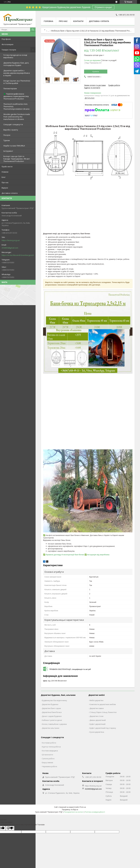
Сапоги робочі (48, 759)
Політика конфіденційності (95, 812)
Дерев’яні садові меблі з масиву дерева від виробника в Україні (17, 73)
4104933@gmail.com (10, 248)
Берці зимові (48, 762)
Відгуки (5, 188)
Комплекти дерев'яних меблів (103, 704)
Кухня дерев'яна (97, 732)
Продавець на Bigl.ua (70, 810)
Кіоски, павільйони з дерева (54, 724)
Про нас (5, 182)
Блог (4, 177)
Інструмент (8, 151)
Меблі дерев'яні (96, 700)
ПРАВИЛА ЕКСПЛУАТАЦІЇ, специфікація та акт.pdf (70, 669)
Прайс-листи (7, 167)
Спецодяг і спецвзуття (13, 124)
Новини (5, 172)
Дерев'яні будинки (50, 704)
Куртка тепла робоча (51, 747)
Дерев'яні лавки (97, 708)
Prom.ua (83, 807)
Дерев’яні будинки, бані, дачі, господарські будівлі (16, 64)
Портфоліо (6, 39)
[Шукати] (33, 30)
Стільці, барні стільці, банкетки (103, 712)
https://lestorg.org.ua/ (11, 240)
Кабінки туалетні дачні (52, 720)
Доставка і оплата (10, 193)
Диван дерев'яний (98, 720)
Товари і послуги (9, 50)
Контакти (78, 21)
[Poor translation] (10, 828)
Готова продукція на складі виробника (15, 56)
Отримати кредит (103, 7)
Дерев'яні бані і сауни (51, 708)
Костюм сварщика (50, 751)
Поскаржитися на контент (74, 812)
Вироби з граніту (11, 130)
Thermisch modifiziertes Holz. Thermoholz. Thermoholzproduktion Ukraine (16, 106)
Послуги (7, 135)
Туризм (7, 140)
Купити (96, 71)
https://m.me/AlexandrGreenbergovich (18, 255)
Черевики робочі (49, 766)
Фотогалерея (7, 44)
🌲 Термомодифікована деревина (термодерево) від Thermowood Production (16, 96)
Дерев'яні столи (96, 716)
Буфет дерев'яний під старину (103, 728)
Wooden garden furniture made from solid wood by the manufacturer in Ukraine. (17, 117)
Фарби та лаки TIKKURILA (14, 146)
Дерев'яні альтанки (51, 728)
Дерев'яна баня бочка (52, 712)
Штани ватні (48, 755)
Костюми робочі (49, 743)
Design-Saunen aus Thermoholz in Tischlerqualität (17, 82)
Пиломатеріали (10, 89)
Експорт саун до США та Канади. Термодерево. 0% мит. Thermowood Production (17, 159)
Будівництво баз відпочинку (54, 700)
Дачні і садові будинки (52, 716)
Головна (48, 21)
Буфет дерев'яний (97, 724)
